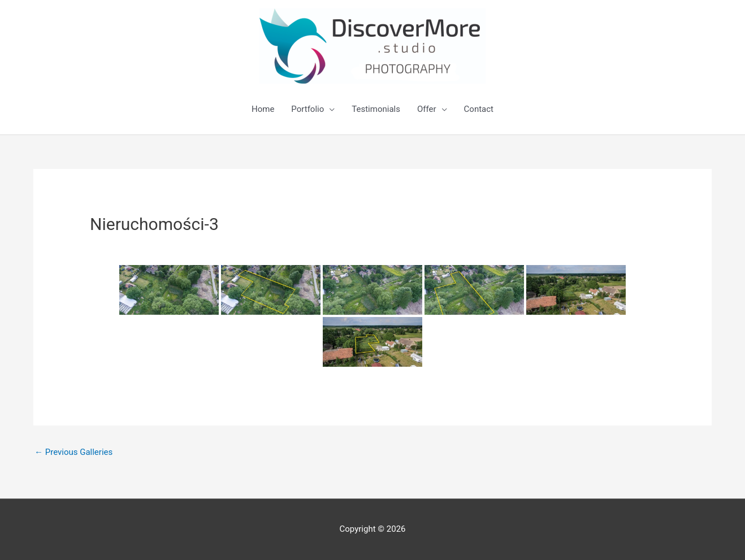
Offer (427, 109)
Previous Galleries (73, 452)
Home (263, 109)
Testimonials (376, 109)
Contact (479, 109)
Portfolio (307, 109)
